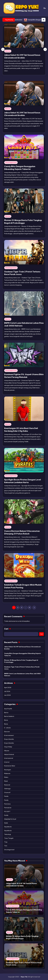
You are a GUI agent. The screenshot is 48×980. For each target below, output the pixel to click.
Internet (7, 762)
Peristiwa (7, 804)
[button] (45, 49)
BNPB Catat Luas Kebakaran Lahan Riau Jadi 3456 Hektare (22, 675)
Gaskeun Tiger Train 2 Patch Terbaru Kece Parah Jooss (22, 668)
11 (29, 607)
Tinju (6, 842)
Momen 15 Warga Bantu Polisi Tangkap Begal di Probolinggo (21, 661)
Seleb (6, 823)
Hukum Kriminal (9, 754)
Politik (6, 815)
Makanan (7, 773)
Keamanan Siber (10, 766)
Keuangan (8, 770)
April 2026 (8, 688)
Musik (6, 781)
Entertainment (9, 735)
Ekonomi (7, 732)
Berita (8, 51)
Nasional (7, 785)
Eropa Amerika (9, 739)
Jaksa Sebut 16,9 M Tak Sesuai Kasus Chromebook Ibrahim (22, 648)
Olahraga (7, 789)
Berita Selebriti (9, 716)
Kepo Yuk (24, 977)
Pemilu (6, 796)
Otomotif (7, 792)
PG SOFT (7, 812)
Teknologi (8, 834)
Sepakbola (8, 827)
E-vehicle (7, 728)
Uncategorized (11, 162)
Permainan (8, 808)
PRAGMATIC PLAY (10, 819)
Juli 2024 (7, 691)
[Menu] (45, 8)
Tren (6, 846)
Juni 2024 (7, 695)
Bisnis (6, 720)
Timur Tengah (9, 838)
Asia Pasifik (8, 709)
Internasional (9, 758)
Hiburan (7, 751)
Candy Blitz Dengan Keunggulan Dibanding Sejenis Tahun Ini (23, 654)
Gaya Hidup (8, 747)
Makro (6, 777)
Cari (6, 629)
